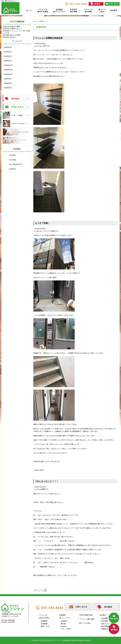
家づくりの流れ (101, 11)
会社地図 (13, 160)
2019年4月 (8, 47)
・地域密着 (43, 621)
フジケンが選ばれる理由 (42, 11)
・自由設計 (63, 621)
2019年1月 (8, 61)
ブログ (12, 22)
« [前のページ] (40, 590)
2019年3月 (8, 52)
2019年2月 (8, 56)
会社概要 (13, 155)
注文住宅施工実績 (74, 11)
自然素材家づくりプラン (60, 11)
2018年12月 (8, 65)
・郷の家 (63, 624)
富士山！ (13, 37)
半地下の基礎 (15, 26)
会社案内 (113, 11)
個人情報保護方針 (16, 164)
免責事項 (13, 169)
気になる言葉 (15, 35)
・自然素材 (43, 624)
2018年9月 (8, 79)
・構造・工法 (44, 626)
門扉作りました (16, 29)
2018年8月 (8, 83)
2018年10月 (8, 74)
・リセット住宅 (65, 629)
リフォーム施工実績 (88, 11)
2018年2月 (8, 88)
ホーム (29, 11)
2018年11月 (8, 70)
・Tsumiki (63, 626)
